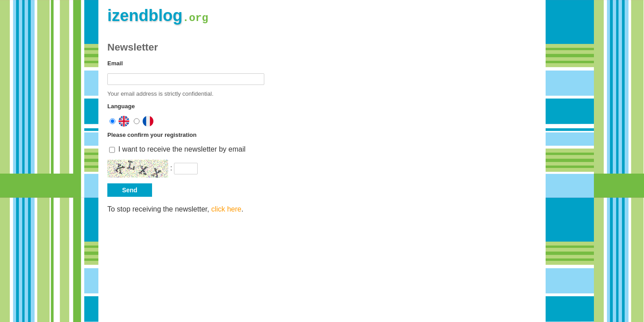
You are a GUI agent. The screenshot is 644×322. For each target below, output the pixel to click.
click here (226, 209)
